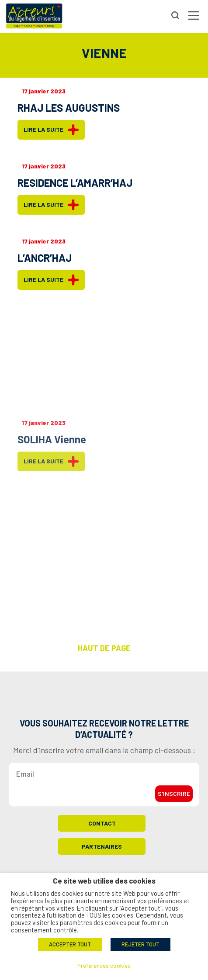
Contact (102, 826)
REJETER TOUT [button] (140, 944)
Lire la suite (51, 130)
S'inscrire (174, 797)
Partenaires (102, 849)
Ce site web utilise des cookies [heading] (104, 881)
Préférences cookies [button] (104, 966)
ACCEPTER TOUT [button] (70, 944)
